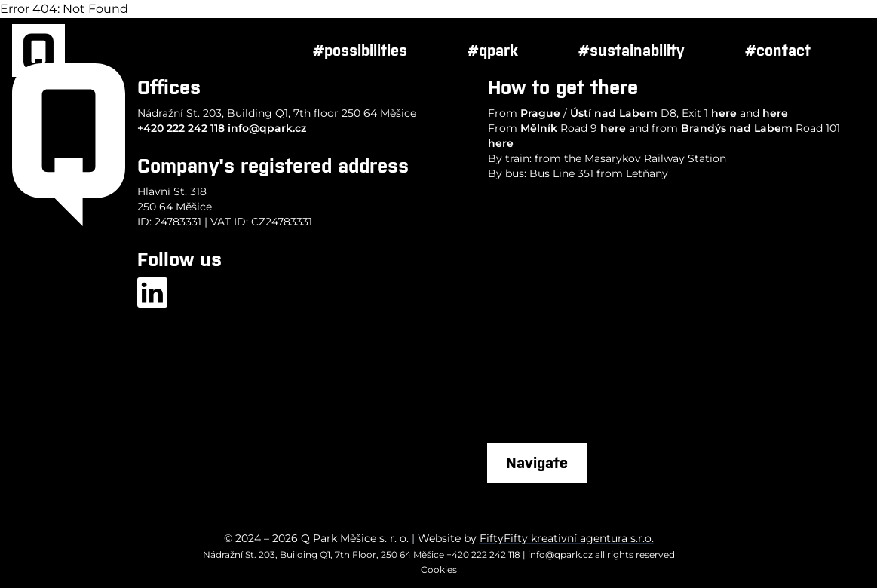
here (724, 113)
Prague (540, 113)
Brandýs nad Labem (737, 128)
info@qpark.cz (267, 128)
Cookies (439, 570)
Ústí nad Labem (614, 113)
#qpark (493, 50)
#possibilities (360, 50)
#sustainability (632, 50)
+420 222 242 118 (181, 128)
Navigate (537, 462)
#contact (778, 50)
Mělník (539, 128)
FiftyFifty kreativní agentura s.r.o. (567, 538)
